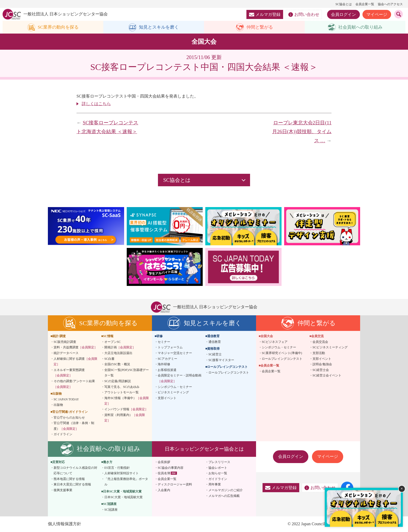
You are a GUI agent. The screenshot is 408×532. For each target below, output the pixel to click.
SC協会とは (344, 4)
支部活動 (319, 353)
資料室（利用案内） (125, 418)
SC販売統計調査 (65, 342)
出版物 (58, 405)
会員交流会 (320, 342)
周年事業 (215, 485)
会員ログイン (343, 14)
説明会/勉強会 (322, 364)
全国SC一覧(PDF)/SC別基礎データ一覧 (127, 373)
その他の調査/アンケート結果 (74, 384)
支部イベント (167, 398)
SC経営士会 (321, 370)
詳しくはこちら (96, 104)
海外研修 (164, 364)
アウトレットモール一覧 (122, 393)
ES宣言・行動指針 (117, 468)
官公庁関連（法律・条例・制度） (74, 426)
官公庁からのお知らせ (69, 418)
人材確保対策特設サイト (122, 473)
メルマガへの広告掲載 (224, 496)
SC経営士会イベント (327, 376)
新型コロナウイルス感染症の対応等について (75, 471)
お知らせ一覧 (218, 473)
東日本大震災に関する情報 (72, 485)
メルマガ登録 (265, 14)
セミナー (164, 342)
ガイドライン (63, 434)
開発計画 (120, 348)
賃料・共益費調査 (75, 348)
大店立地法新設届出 (118, 353)
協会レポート (218, 468)
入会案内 (164, 490)
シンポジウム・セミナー (175, 387)
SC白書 (109, 359)
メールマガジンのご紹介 (226, 490)
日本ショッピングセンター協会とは (204, 449)
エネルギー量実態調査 (69, 373)
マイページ (377, 14)
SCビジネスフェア (275, 342)
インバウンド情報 (126, 409)
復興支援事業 (63, 490)
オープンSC (113, 342)
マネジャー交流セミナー (175, 353)
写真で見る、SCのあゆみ (122, 387)
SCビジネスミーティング (330, 348)
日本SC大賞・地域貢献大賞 (123, 497)
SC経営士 (215, 355)
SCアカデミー (167, 359)
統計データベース (66, 353)
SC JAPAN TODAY (66, 399)
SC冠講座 (111, 510)
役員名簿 (164, 473)
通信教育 (215, 342)
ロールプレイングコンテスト (229, 373)
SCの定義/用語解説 (118, 381)
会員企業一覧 (365, 4)
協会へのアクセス (390, 4)
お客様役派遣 (167, 370)
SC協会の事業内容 (171, 468)
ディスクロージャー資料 (175, 485)
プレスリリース (219, 462)
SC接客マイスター (221, 360)
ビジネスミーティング (173, 393)
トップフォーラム (170, 348)
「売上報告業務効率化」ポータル (126, 482)
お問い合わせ (304, 15)
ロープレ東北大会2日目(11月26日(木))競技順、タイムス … (302, 132)
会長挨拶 (164, 462)
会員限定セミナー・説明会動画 (180, 379)
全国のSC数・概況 (117, 364)
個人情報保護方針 (65, 524)
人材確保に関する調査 (75, 362)
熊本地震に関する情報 (69, 479)
